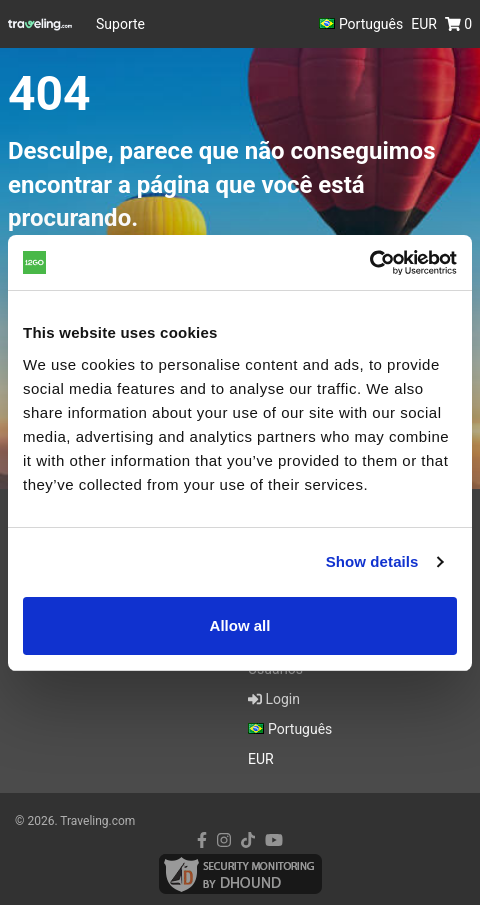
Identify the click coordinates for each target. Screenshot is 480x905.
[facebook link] (202, 840)
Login (274, 699)
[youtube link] (274, 840)
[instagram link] (224, 840)
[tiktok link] (248, 840)
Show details (372, 561)
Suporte (120, 24)
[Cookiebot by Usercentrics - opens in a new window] (369, 263)
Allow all (240, 625)
